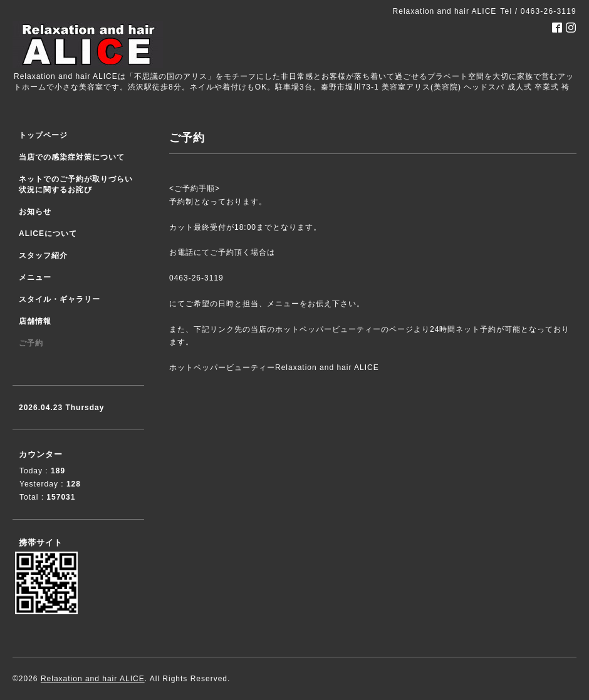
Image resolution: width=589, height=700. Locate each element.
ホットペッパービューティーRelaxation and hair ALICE (274, 368)
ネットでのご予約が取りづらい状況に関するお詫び (76, 184)
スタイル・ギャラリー (60, 299)
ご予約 (31, 343)
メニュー (35, 277)
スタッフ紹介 (43, 255)
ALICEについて (48, 234)
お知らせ (35, 212)
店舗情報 (35, 321)
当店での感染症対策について (72, 157)
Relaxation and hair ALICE (93, 679)
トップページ (43, 135)
